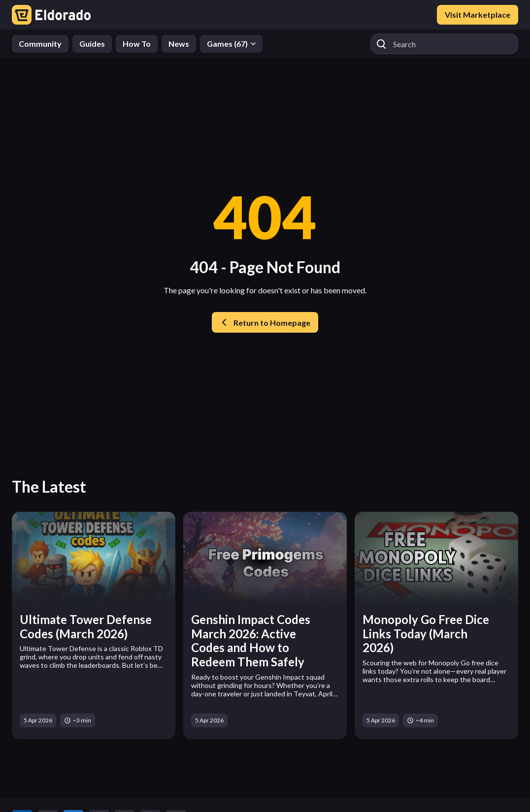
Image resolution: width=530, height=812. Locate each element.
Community (40, 44)
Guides (92, 44)
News (179, 44)
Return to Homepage (265, 322)
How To (137, 44)
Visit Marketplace (478, 15)
